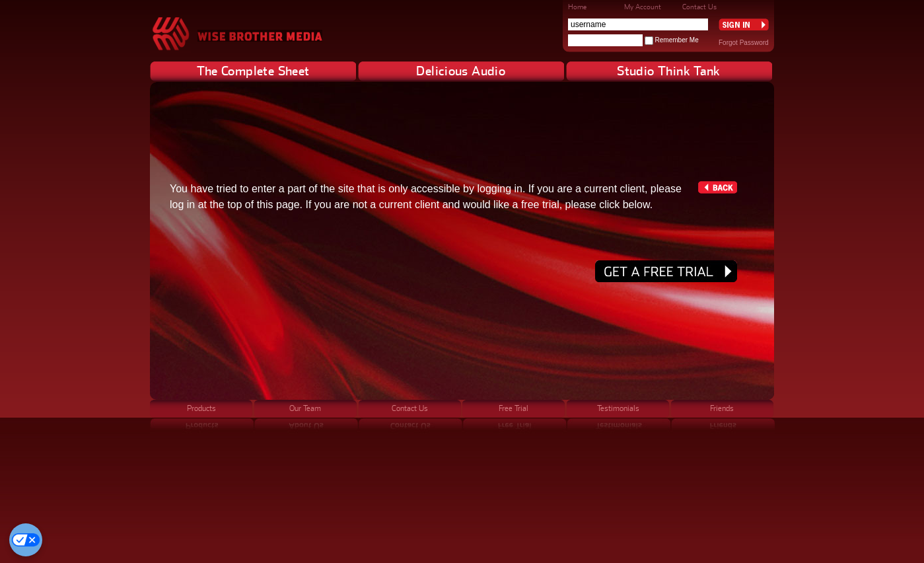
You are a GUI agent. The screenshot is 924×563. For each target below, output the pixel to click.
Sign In (744, 24)
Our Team (305, 408)
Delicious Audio (461, 71)
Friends (722, 408)
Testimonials (618, 408)
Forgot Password (744, 43)
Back (718, 187)
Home (577, 7)
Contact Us (699, 7)
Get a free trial (666, 271)
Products (201, 408)
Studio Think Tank (668, 71)
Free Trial (514, 408)
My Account (643, 7)
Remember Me (677, 40)
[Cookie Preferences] (26, 540)
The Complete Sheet (253, 71)
